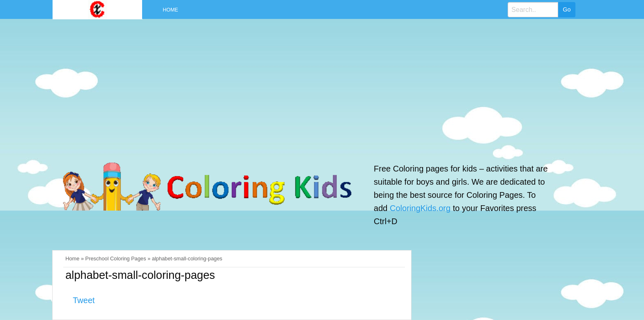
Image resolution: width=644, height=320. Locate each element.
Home (170, 10)
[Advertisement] (308, 86)
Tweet (84, 300)
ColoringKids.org (420, 208)
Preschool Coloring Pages (116, 259)
